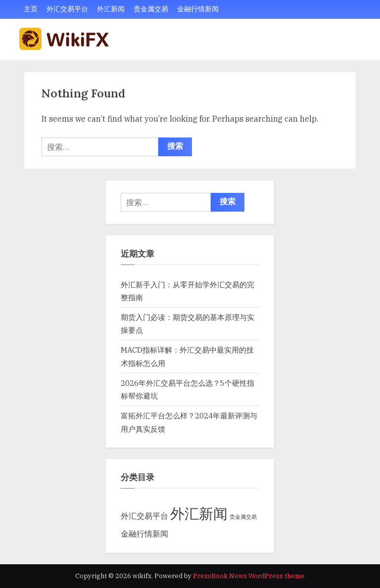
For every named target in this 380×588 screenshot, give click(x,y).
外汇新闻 (111, 9)
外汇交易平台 (67, 9)
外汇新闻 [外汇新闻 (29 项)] (199, 513)
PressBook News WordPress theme (249, 576)
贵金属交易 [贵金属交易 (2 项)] (243, 517)
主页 (31, 9)
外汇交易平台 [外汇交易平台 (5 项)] (144, 516)
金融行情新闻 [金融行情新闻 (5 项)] (144, 533)
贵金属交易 (151, 9)
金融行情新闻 (198, 9)
